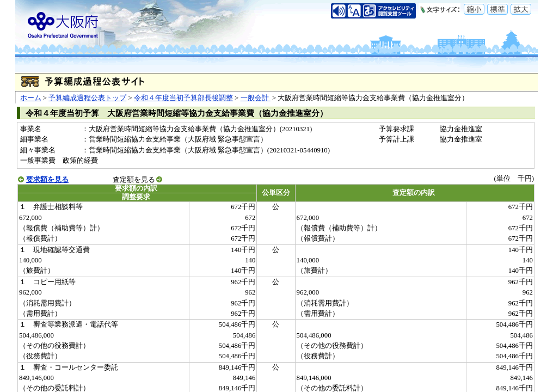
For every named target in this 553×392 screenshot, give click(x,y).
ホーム (31, 98)
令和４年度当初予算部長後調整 (183, 98)
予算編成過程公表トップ (87, 98)
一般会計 (256, 98)
